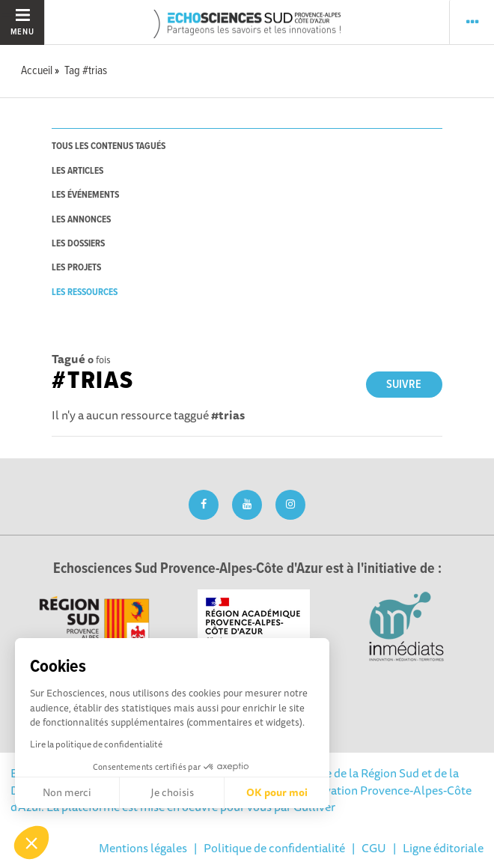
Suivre (404, 385)
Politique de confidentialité (274, 848)
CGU (374, 848)
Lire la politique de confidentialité (96, 744)
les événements (85, 195)
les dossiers (78, 244)
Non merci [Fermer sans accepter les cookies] (67, 792)
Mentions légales (143, 848)
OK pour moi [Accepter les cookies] (277, 792)
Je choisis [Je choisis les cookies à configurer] (172, 792)
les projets (76, 268)
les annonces (81, 220)
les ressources (85, 292)
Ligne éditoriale (443, 848)
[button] (31, 843)
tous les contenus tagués (109, 146)
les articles (77, 171)
